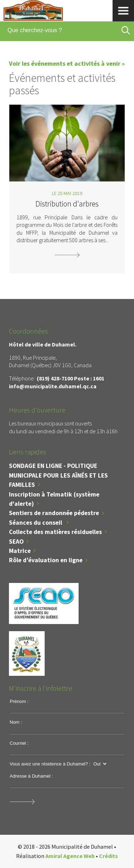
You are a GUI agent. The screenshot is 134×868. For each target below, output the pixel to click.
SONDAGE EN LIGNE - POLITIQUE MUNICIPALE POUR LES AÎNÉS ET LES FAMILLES (58, 475)
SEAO (16, 542)
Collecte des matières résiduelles (55, 532)
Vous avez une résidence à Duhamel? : (50, 764)
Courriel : (19, 743)
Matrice (20, 551)
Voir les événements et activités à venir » (67, 64)
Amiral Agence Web (70, 856)
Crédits (108, 856)
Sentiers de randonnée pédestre (54, 513)
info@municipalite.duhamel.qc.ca (53, 386)
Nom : (16, 722)
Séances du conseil (36, 523)
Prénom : (19, 701)
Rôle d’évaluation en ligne (46, 560)
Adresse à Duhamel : (31, 776)
